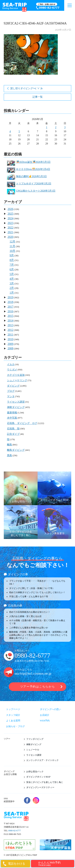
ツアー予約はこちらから (37, 687)
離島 (10, 445)
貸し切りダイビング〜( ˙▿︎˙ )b (26, 88)
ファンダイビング (35, 739)
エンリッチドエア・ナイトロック (42, 760)
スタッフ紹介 (13, 715)
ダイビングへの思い (50, 709)
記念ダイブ (13, 434)
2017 (10, 307)
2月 (12, 288)
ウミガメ (12, 370)
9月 (12, 255)
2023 (10, 223)
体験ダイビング (16, 407)
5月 (12, 274)
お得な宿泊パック (35, 772)
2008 (10, 348)
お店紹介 (45, 715)
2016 (10, 311)
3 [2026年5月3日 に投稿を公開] (65, 127)
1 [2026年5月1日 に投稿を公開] (47, 127)
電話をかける (17, 864)
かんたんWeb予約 (56, 864)
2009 (10, 344)
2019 (10, 297)
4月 (12, 279)
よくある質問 (13, 721)
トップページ (13, 709)
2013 (10, 325)
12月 (12, 242)
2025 (10, 214)
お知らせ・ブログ (15, 726)
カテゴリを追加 (16, 375)
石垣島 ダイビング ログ (22, 423)
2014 (10, 320)
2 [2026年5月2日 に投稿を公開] (56, 127)
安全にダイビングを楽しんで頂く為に (45, 782)
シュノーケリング (17, 380)
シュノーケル (33, 750)
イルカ (11, 364)
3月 (12, 283)
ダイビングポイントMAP (38, 777)
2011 (10, 335)
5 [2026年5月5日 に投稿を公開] (19, 131)
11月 (12, 246)
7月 (12, 265)
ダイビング (13, 386)
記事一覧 (38, 97)
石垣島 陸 (13, 429)
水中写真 (12, 418)
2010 (10, 339)
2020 (10, 237)
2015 (10, 316)
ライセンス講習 (16, 402)
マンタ (11, 396)
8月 (12, 260)
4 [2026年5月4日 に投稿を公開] (10, 131)
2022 (10, 227)
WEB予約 (45, 721)
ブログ (11, 391)
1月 (12, 293)
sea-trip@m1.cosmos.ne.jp (33, 673)
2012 (10, 330)
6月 (12, 269)
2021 (10, 232)
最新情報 (12, 413)
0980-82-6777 (32, 656)
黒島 (10, 455)
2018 (10, 302)
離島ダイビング (16, 450)
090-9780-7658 (41, 661)
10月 (12, 251)
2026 (10, 209)
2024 (10, 218)
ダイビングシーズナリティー (40, 787)
